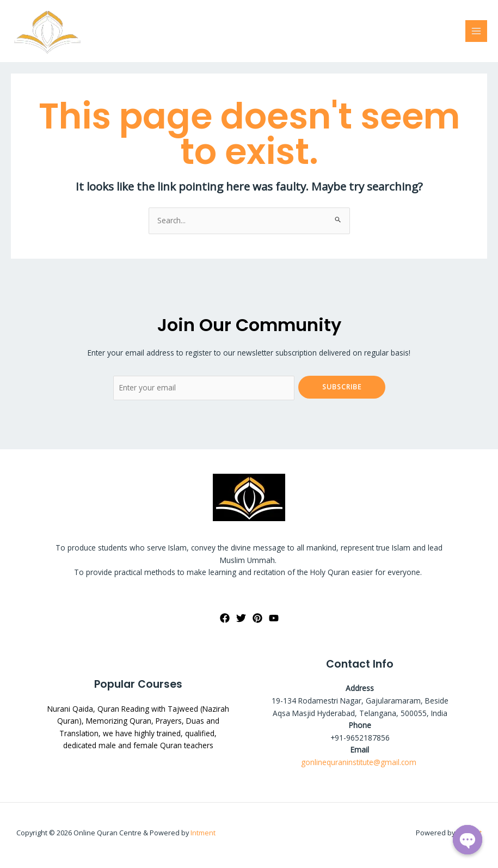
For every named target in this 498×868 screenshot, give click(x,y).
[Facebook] (225, 618)
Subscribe (342, 387)
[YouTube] (274, 618)
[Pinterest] (257, 618)
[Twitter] (241, 618)
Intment (203, 833)
